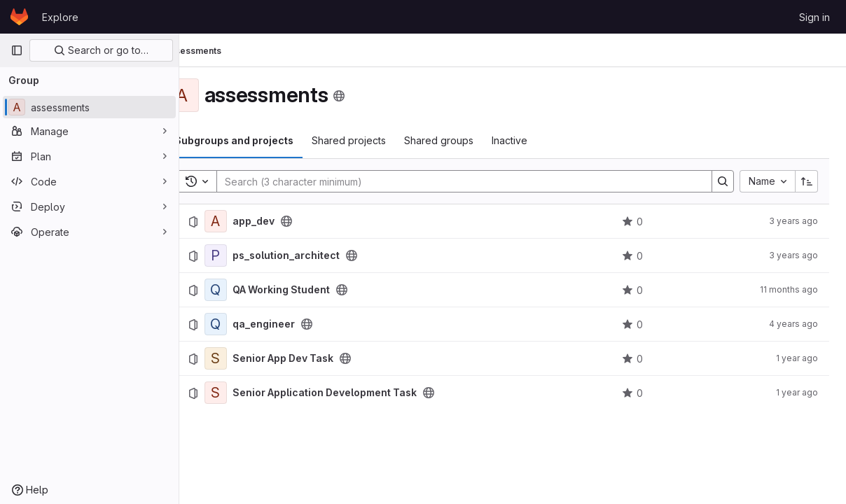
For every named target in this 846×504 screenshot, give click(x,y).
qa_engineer (294, 324)
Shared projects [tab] (380, 140)
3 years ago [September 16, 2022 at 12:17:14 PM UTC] (793, 255)
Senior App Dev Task (314, 358)
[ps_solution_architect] (247, 255)
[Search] (473, 181)
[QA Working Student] (247, 290)
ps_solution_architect (317, 255)
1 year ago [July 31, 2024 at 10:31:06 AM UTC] (797, 358)
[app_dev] (247, 221)
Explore (60, 17)
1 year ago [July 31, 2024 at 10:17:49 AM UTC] (797, 392)
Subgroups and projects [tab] (265, 140)
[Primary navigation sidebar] (17, 50)
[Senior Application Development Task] (247, 393)
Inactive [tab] (540, 140)
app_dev (284, 221)
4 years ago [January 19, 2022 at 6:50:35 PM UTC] (793, 324)
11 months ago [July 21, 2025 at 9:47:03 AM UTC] (789, 289)
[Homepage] (19, 17)
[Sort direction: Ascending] (807, 181)
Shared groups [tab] (470, 140)
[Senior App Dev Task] (247, 358)
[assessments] (89, 107)
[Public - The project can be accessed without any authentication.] (317, 221)
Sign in (814, 17)
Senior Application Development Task (355, 393)
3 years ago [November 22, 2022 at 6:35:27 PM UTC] (793, 221)
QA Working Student (312, 290)
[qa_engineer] (247, 324)
